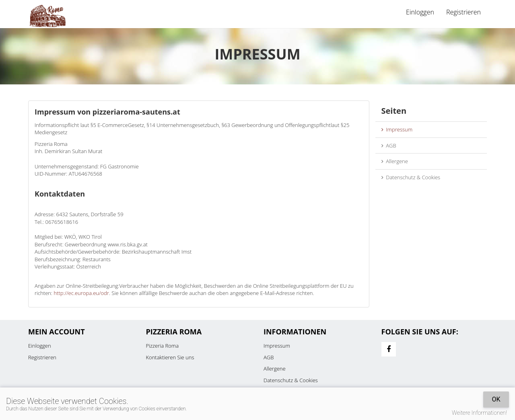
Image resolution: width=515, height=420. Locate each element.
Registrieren (463, 12)
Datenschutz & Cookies (411, 177)
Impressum (397, 129)
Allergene (395, 161)
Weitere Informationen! (479, 413)
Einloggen (420, 12)
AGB (389, 145)
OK (496, 399)
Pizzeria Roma (163, 346)
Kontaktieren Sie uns (170, 357)
